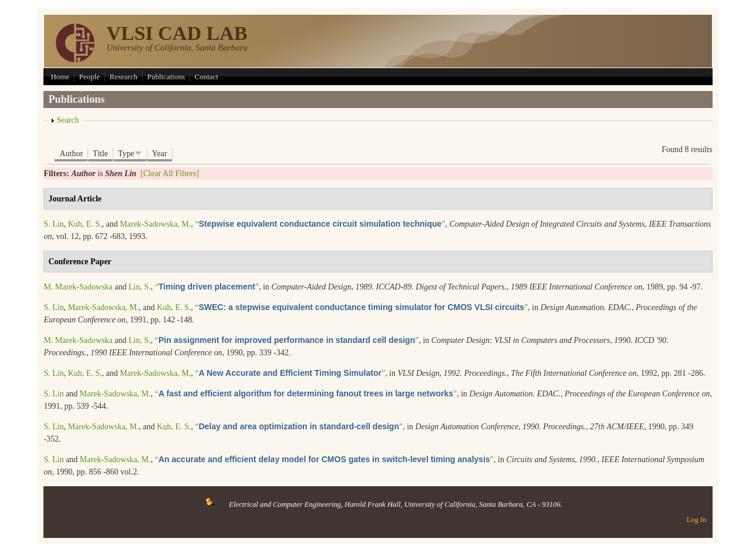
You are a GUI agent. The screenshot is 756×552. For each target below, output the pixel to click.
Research (124, 77)
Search (67, 120)
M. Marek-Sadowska (78, 287)
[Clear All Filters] (170, 174)
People (90, 77)
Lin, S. (140, 287)
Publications (166, 77)
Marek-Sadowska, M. (155, 224)
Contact (207, 77)
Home (60, 77)
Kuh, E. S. (85, 224)
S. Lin (53, 224)
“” (320, 224)
